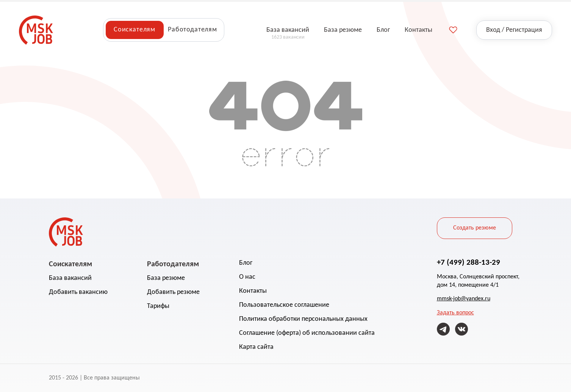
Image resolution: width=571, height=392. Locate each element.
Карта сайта (256, 347)
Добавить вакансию (78, 292)
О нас (247, 277)
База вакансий (70, 278)
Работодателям (192, 30)
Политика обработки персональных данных (303, 319)
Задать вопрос (455, 313)
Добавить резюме (173, 292)
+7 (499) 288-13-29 (469, 262)
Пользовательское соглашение (284, 305)
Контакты (253, 291)
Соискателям (135, 30)
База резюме (166, 278)
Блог (246, 263)
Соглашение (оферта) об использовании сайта (307, 333)
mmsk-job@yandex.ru (464, 299)
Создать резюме (475, 228)
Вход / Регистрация (514, 30)
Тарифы (158, 306)
